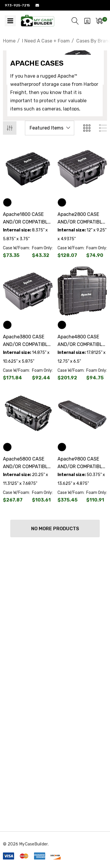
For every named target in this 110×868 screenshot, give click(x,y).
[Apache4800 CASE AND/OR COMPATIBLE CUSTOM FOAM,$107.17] (82, 291)
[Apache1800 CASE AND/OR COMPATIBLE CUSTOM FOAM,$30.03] (28, 169)
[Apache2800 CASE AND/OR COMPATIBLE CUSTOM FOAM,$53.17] (82, 169)
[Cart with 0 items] (99, 21)
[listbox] (50, 128)
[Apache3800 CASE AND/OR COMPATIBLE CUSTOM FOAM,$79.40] (28, 291)
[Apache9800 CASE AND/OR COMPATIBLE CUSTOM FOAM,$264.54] (82, 414)
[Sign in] (87, 21)
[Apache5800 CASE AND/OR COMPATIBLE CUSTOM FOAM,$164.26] (28, 414)
